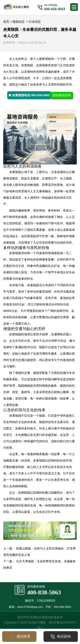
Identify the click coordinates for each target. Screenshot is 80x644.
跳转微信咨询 (62, 95)
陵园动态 (19, 22)
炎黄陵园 (27, 65)
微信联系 (19, 636)
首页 (6, 22)
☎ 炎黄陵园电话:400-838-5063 (29, 95)
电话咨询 (61, 637)
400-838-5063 (44, 592)
